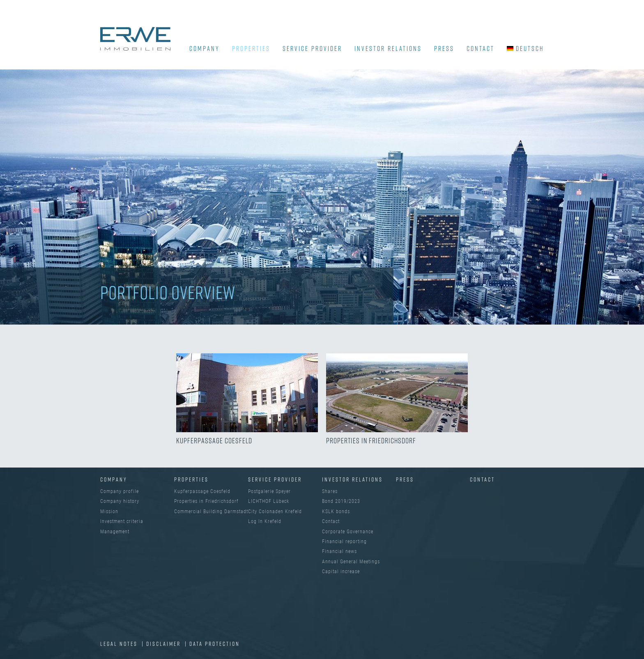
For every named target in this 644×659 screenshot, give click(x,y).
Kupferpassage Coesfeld (202, 491)
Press (444, 48)
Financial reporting (344, 541)
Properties (251, 48)
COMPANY (205, 48)
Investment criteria (122, 521)
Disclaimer (164, 644)
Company (114, 479)
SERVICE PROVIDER (312, 48)
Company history (120, 501)
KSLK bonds (336, 512)
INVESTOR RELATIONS (388, 48)
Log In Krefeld (265, 521)
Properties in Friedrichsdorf (206, 501)
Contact (481, 48)
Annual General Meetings (351, 562)
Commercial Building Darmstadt (211, 512)
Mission (109, 512)
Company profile (120, 491)
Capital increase (341, 571)
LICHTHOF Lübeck (269, 501)
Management (115, 532)
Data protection (215, 644)
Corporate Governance (348, 532)
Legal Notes (120, 644)
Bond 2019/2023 (341, 501)
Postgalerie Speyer (269, 491)
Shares (330, 491)
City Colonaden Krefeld (275, 512)
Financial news (339, 551)
